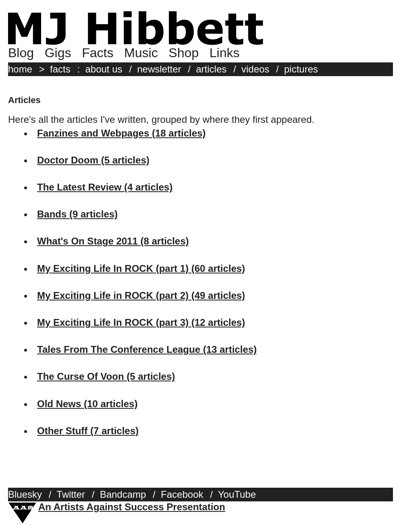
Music (141, 53)
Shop (184, 53)
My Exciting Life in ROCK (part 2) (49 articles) (141, 295)
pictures (301, 69)
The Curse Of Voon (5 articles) (106, 376)
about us (104, 69)
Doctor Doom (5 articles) (93, 160)
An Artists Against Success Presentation (132, 507)
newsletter (159, 69)
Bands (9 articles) (77, 214)
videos (255, 69)
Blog (21, 53)
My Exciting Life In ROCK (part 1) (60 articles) (141, 268)
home (20, 69)
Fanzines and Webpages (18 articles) (121, 133)
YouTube (237, 494)
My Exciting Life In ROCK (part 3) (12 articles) (141, 322)
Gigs (58, 53)
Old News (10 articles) (87, 404)
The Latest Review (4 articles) (105, 187)
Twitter (71, 494)
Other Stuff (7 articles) (88, 431)
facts (60, 69)
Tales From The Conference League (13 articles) (147, 349)
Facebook (182, 494)
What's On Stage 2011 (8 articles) (113, 241)
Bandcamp (123, 494)
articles (211, 69)
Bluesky (25, 494)
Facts (98, 53)
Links (225, 53)
